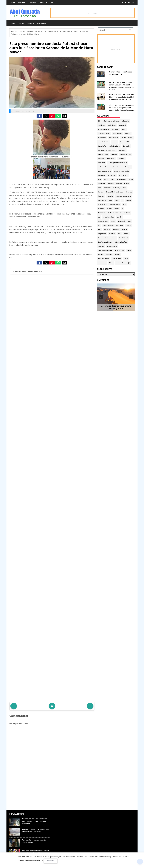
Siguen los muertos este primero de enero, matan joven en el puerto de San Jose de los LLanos (122, 108)
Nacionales (102, 213)
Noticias (127, 213)
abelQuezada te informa (111, 121)
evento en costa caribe (121, 171)
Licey (110, 200)
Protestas (107, 230)
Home (13, 3)
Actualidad (122, 125)
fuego (112, 179)
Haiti (100, 188)
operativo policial (108, 217)
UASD (126, 259)
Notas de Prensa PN (115, 213)
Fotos (106, 179)
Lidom (117, 200)
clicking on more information (30, 861)
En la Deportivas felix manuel (118, 163)
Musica (117, 209)
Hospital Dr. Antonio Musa (115, 192)
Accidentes (102, 125)
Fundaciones (121, 179)
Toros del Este (116, 259)
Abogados (126, 121)
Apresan (128, 134)
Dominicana (111, 159)
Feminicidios (112, 175)
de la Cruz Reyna (115, 146)
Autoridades (102, 138)
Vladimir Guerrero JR (123, 263)
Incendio (110, 196)
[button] (39, 116)
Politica (128, 225)
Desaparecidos (103, 154)
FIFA (100, 179)
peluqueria (122, 221)
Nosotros (22, 3)
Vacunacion (102, 263)
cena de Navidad (104, 142)
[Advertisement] (52, 794)
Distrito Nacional (125, 154)
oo (99, 217)
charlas (114, 142)
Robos (126, 234)
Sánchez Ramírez (121, 242)
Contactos (33, 3)
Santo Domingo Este (105, 250)
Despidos (114, 154)
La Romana (102, 200)
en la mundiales (103, 167)
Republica (112, 234)
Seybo (129, 250)
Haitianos (107, 188)
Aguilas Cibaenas (104, 129)
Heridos (101, 192)
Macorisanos (102, 204)
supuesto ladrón (104, 259)
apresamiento (117, 134)
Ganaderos (102, 184)
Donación (121, 159)
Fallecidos (101, 175)
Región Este (102, 234)
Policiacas (120, 225)
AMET (124, 129)
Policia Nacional (108, 225)
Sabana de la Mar (104, 238)
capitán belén (114, 138)
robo (120, 234)
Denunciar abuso (61, 816)
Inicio (13, 23)
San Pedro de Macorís (105, 242)
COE (128, 142)
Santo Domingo (112, 246)
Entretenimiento (117, 167)
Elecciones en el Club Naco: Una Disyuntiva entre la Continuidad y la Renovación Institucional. (121, 97)
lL (122, 200)
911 (99, 121)
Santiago (101, 246)
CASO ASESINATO (127, 138)
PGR (130, 221)
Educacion (102, 163)
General (111, 184)
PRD (100, 230)
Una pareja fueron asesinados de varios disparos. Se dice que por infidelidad (34, 821)
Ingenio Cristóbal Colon (123, 196)
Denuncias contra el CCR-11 (107, 150)
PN (99, 225)
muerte (109, 209)
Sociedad (109, 255)
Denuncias (127, 146)
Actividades (112, 125)
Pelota (113, 221)
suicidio (118, 255)
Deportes (31, 23)
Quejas (125, 230)
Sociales (101, 255)
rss (52, 3)
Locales (21, 23)
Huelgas (129, 192)
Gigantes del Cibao (123, 184)
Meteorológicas (115, 204)
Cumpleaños (102, 146)
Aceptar (51, 861)
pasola (119, 217)
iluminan (101, 196)
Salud (114, 238)
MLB (124, 204)
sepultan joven (119, 250)
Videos (111, 263)
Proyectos (116, 230)
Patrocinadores (103, 221)
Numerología (42, 23)
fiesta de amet (124, 175)
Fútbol (131, 179)
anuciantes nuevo (104, 134)
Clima (122, 142)
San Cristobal (123, 238)
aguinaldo (116, 129)
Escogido (128, 167)
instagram (44, 3)
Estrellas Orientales (105, 171)
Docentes (101, 159)
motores (101, 209)
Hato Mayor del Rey (120, 188)
